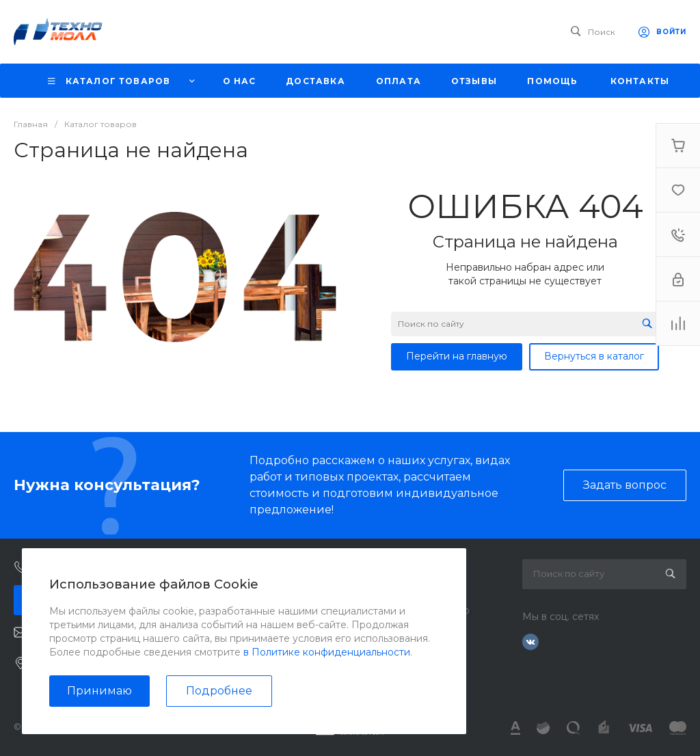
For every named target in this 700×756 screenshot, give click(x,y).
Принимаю (99, 691)
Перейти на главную (457, 356)
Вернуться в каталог (594, 356)
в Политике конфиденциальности (327, 652)
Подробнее (219, 691)
